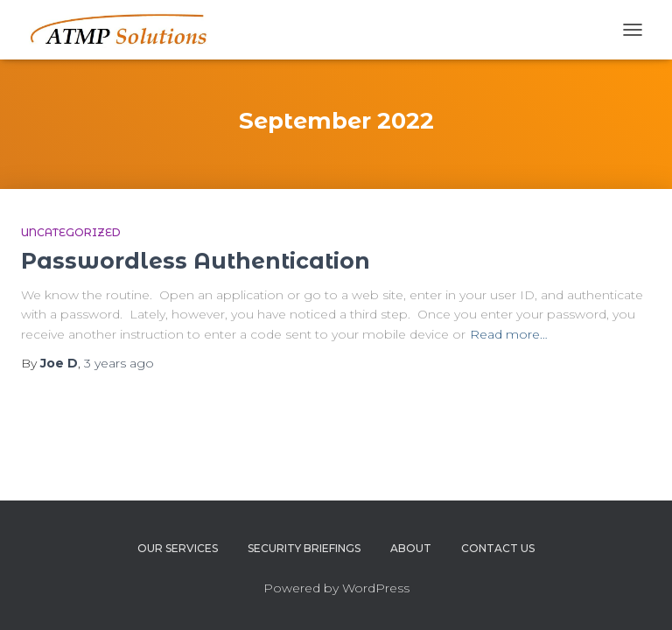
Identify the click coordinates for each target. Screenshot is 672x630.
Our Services (178, 548)
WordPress (376, 588)
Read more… (509, 334)
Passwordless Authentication (196, 261)
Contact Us (498, 548)
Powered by (303, 588)
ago (119, 363)
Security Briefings (304, 548)
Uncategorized (71, 232)
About (411, 548)
